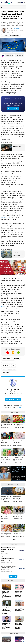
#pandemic (6, 373)
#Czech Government (8, 362)
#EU (13, 366)
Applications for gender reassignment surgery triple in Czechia (6, 626)
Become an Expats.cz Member (13, 100)
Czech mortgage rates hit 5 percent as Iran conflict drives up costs (19, 610)
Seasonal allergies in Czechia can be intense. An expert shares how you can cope (6, 518)
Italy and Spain (6, 217)
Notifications (19, 56)
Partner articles (13, 485)
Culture (22, 7)
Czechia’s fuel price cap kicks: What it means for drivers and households (19, 626)
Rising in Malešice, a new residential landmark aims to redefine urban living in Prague (18, 500)
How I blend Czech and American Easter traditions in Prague (7, 535)
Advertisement (23, 259)
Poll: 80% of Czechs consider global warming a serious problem (18, 254)
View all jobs (13, 576)
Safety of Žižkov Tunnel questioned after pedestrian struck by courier (7, 611)
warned (4, 307)
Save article (9, 56)
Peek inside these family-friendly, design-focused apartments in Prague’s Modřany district (18, 536)
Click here (19, 407)
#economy (6, 366)
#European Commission (9, 369)
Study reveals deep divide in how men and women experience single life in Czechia (7, 595)
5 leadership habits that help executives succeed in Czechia (18, 517)
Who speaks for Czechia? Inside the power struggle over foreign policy (19, 594)
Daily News (9, 7)
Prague (15, 7)
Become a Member (13, 109)
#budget (17, 358)
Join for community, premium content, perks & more (13, 104)
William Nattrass (16, 28)
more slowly (5, 335)
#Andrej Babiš (6, 358)
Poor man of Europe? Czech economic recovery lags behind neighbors (18, 148)
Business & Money (15, 35)
